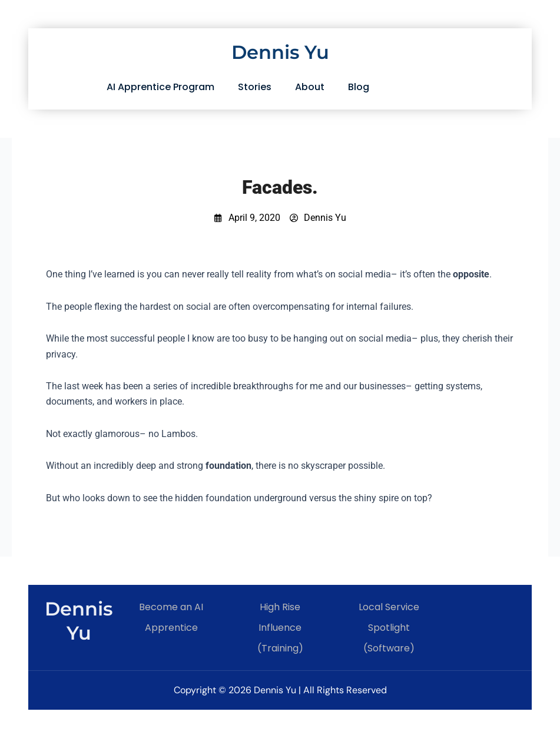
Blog (359, 87)
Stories (255, 87)
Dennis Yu (280, 52)
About (310, 87)
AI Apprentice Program (160, 87)
